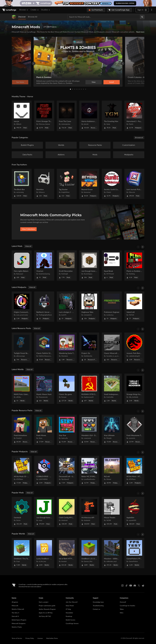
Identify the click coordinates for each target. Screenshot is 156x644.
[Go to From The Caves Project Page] (67, 116)
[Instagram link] (122, 586)
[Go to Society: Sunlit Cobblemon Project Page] (112, 184)
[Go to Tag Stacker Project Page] (67, 184)
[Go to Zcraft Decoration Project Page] (67, 266)
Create (35, 10)
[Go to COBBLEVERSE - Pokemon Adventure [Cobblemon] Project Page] (44, 471)
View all (28, 246)
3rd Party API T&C (45, 616)
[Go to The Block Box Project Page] (22, 184)
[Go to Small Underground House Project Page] (112, 389)
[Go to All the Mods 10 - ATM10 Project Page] (22, 471)
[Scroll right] (143, 247)
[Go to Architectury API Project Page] (89, 512)
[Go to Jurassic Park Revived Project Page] (134, 348)
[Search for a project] (104, 17)
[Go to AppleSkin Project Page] (134, 512)
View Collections (28, 229)
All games (15, 602)
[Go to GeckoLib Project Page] (22, 512)
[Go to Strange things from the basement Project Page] (134, 389)
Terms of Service (17, 638)
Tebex (122, 609)
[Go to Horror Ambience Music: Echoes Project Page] (89, 116)
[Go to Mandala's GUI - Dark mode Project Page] (89, 430)
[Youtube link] (131, 586)
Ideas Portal (70, 606)
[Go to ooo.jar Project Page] (22, 116)
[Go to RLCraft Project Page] (112, 471)
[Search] (142, 17)
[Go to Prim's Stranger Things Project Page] (44, 116)
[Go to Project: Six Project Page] (89, 348)
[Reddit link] (143, 586)
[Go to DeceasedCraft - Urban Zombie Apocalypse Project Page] (67, 471)
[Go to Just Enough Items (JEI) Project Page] (44, 512)
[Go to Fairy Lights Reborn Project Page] (22, 266)
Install (112, 82)
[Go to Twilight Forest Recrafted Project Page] (22, 348)
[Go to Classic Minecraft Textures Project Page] (112, 348)
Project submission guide (47, 606)
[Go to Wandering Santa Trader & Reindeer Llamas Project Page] (67, 348)
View (94, 82)
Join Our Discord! (72, 602)
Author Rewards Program (47, 609)
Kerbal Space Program (19, 620)
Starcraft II (15, 616)
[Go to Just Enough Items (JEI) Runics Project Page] (89, 266)
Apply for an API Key (46, 613)
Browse (24, 10)
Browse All (33, 17)
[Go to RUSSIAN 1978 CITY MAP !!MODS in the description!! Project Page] (89, 389)
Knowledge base (98, 602)
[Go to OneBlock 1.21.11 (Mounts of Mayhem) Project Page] (89, 553)
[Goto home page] (9, 10)
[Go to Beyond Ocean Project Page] (89, 184)
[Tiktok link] (127, 586)
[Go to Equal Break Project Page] (112, 266)
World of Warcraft (18, 609)
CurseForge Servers (72, 624)
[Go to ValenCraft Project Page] (134, 307)
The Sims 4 (15, 613)
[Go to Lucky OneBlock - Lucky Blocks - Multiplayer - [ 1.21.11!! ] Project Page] (44, 553)
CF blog (68, 609)
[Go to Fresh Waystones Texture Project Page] (134, 430)
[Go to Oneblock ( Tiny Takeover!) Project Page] (22, 553)
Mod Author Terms (52, 638)
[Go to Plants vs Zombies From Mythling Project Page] (134, 266)
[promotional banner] (78, 3)
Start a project (44, 602)
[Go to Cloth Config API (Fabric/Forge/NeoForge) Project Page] (67, 512)
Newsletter (69, 613)
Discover (22, 17)
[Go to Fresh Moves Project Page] (44, 430)
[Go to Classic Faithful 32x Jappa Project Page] (44, 348)
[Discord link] (135, 586)
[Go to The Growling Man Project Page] (112, 116)
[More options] (152, 10)
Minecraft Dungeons (19, 624)
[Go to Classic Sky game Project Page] (67, 389)
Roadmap (69, 616)
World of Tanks (17, 627)
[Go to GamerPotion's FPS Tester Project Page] (134, 553)
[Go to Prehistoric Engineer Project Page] (112, 307)
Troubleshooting (98, 606)
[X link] (139, 586)
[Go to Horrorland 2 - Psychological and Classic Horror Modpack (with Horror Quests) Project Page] (134, 116)
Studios (46, 10)
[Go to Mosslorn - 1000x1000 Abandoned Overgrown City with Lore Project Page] (112, 553)
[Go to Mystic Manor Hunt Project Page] (44, 389)
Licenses (40, 638)
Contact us (96, 609)
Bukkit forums (70, 620)
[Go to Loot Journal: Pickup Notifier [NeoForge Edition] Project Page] (134, 184)
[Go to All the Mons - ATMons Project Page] (134, 471)
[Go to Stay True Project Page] (67, 430)
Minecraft (15, 606)
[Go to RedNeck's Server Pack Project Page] (44, 307)
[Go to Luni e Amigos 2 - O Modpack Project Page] (67, 307)
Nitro (122, 613)
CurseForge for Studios (127, 606)
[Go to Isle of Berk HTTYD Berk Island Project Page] (67, 553)
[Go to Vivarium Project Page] (44, 266)
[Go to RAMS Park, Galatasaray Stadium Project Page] (22, 389)
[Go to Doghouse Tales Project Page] (89, 307)
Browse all (139, 138)
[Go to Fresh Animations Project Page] (22, 430)
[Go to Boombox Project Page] (44, 184)
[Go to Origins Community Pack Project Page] (22, 307)
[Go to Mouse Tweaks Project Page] (112, 512)
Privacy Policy (30, 638)
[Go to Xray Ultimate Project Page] (112, 430)
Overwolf (123, 602)
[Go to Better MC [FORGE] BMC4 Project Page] (89, 471)
